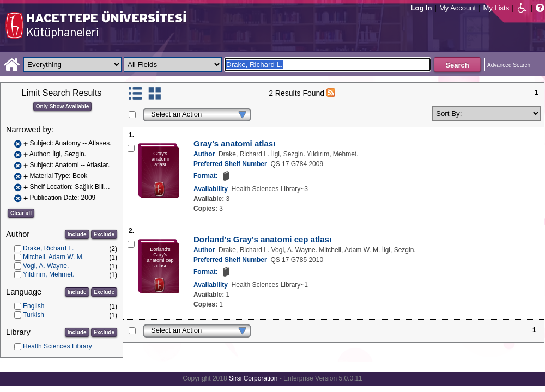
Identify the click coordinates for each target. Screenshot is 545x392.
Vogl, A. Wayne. (46, 266)
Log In (422, 8)
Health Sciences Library (57, 346)
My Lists (496, 8)
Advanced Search (509, 65)
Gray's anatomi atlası (234, 143)
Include (77, 234)
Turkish (34, 315)
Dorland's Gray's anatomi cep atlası (262, 239)
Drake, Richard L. (48, 248)
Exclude (104, 234)
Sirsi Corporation (253, 378)
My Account (458, 8)
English (34, 306)
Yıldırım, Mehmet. (49, 274)
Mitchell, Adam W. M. (53, 257)
